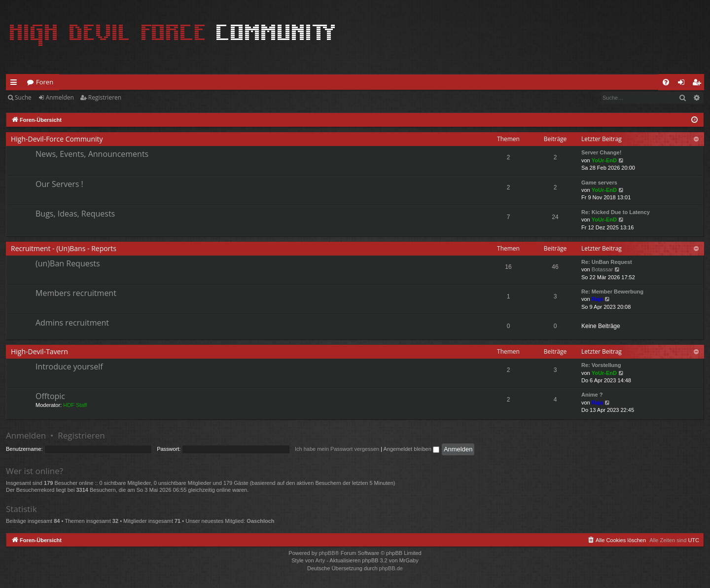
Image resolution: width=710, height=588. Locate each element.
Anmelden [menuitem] (684, 84)
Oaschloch (260, 521)
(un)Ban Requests (68, 263)
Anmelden (60, 97)
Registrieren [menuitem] (699, 84)
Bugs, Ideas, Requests (75, 214)
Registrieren (105, 97)
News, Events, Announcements (92, 154)
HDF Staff (75, 405)
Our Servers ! (59, 184)
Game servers (599, 183)
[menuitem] (666, 82)
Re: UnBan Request (607, 262)
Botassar (602, 269)
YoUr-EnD (604, 160)
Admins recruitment (72, 323)
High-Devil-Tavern (39, 351)
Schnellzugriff (16, 84)
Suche (23, 97)
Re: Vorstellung (601, 365)
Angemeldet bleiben (411, 449)
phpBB (327, 553)
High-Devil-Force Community (57, 139)
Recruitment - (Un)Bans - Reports (64, 248)
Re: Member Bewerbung (612, 292)
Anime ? (592, 395)
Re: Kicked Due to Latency (616, 212)
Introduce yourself (69, 367)
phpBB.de (391, 568)
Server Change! (601, 152)
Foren (45, 82)
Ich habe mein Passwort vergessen (337, 449)
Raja (597, 299)
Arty (320, 560)
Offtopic (50, 396)
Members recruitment (76, 293)
